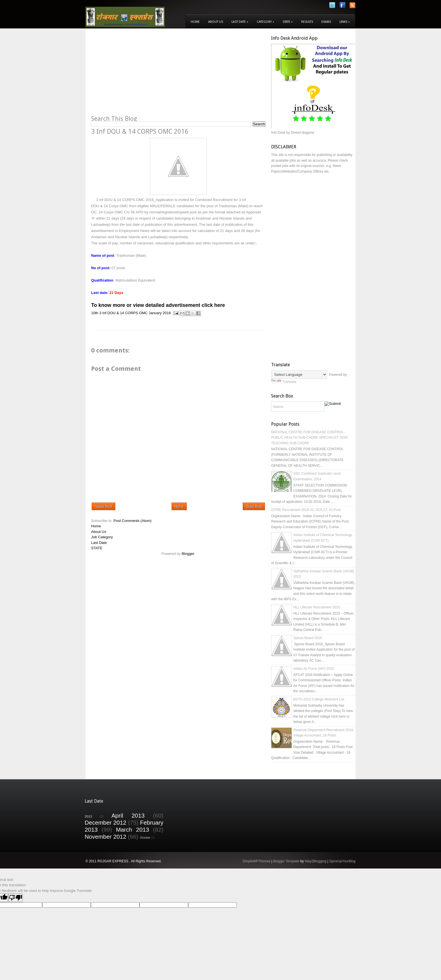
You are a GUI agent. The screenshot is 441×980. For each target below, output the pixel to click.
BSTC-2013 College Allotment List (319, 699)
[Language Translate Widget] (299, 375)
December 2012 (105, 822)
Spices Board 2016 (308, 638)
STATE (97, 548)
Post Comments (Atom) (133, 521)
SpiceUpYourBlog (342, 861)
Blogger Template (286, 861)
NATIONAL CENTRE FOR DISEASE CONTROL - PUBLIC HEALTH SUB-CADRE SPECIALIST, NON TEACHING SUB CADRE (309, 438)
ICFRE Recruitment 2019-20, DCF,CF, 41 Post (306, 510)
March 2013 (132, 830)
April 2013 (128, 815)
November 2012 (105, 837)
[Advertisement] (138, 75)
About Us (216, 22)
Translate (284, 382)
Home (195, 22)
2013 (88, 816)
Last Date (240, 22)
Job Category (102, 537)
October (145, 838)
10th (95, 313)
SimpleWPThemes (256, 861)
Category (265, 22)
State (288, 22)
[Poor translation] (15, 898)
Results (307, 22)
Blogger (188, 554)
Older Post (254, 506)
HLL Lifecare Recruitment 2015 (317, 607)
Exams (326, 22)
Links (345, 22)
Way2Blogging (316, 861)
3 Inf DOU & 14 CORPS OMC (123, 313)
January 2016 (160, 313)
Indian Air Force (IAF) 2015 (314, 669)
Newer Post (103, 506)
